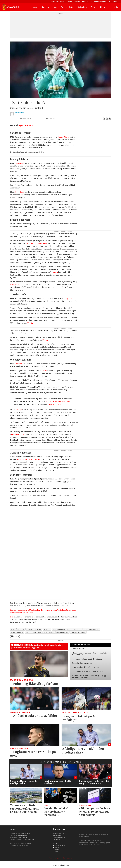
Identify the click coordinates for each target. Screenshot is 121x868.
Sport (56, 272)
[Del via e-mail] (109, 119)
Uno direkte (56, 840)
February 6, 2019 (55, 404)
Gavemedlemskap (57, 2)
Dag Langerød (25, 834)
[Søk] (115, 7)
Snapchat (56, 849)
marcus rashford (74, 629)
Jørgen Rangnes (22, 837)
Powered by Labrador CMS (60, 865)
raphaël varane (18, 629)
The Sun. (31, 323)
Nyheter (35, 7)
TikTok (56, 851)
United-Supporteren (73, 2)
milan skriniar (59, 629)
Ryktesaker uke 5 (26, 126)
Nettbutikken (82, 7)
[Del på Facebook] (103, 119)
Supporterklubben (100, 2)
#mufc (48, 401)
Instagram (57, 847)
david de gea (31, 632)
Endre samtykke (68, 858)
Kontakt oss (113, 2)
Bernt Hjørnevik (22, 836)
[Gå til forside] (10, 7)
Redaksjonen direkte (59, 838)
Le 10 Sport (20, 192)
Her (12, 617)
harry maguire (17, 632)
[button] (107, 772)
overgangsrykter (34, 629)
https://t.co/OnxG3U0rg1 (61, 401)
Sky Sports (19, 364)
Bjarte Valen (31, 839)
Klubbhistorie (87, 2)
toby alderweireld (46, 632)
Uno (55, 7)
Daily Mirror (15, 284)
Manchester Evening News (36, 243)
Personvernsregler (54, 858)
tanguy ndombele (78, 632)
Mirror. (45, 340)
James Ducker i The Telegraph (29, 459)
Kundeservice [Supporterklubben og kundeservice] (57, 836)
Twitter (56, 843)
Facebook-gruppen (60, 845)
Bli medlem (104, 7)
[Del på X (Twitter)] (106, 119)
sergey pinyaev (62, 632)
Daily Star (68, 299)
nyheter (47, 629)
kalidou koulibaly (92, 629)
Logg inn (94, 7)
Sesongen (46, 7)
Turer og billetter (67, 7)
